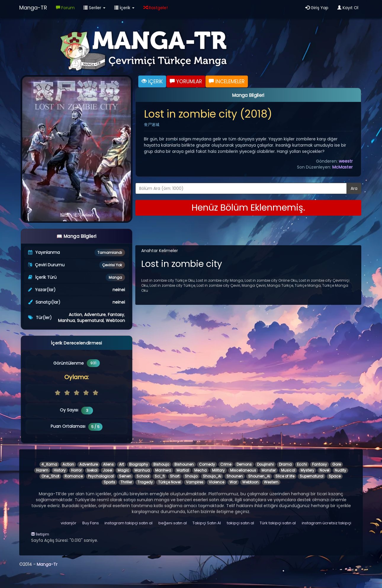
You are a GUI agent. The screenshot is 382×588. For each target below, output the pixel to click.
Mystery (307, 470)
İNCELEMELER (227, 81)
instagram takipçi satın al (129, 523)
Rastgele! (155, 8)
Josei (107, 470)
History (60, 470)
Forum (65, 8)
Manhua (66, 321)
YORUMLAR (186, 81)
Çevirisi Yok (112, 265)
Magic (123, 470)
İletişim (40, 534)
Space (335, 476)
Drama (285, 464)
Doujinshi (265, 464)
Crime (226, 464)
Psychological (101, 476)
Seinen (125, 476)
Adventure (95, 315)
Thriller (126, 482)
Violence (216, 482)
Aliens (108, 464)
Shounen (235, 476)
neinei (119, 290)
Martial (183, 470)
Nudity (340, 470)
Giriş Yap (317, 8)
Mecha (200, 470)
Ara (354, 188)
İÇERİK (152, 81)
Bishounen (184, 464)
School (143, 476)
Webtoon (115, 321)
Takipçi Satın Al (207, 523)
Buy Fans (91, 523)
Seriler (94, 8)
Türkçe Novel (169, 482)
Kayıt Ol (348, 8)
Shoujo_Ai (212, 476)
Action (75, 315)
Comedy (207, 464)
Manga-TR (33, 8)
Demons (244, 464)
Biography (139, 464)
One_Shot (50, 476)
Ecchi (302, 464)
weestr (346, 161)
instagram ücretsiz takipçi (326, 523)
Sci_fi (160, 476)
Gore (337, 464)
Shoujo (191, 476)
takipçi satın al (240, 523)
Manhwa (163, 470)
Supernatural (90, 321)
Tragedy (145, 482)
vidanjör (69, 523)
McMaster (342, 167)
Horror (76, 470)
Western (271, 482)
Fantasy (116, 315)
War (233, 482)
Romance (74, 476)
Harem (42, 470)
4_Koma (49, 464)
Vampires (195, 482)
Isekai (92, 470)
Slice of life (285, 476)
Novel (324, 470)
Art (121, 464)
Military (218, 470)
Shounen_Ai (259, 476)
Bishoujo (161, 464)
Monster (269, 470)
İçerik (124, 8)
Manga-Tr (47, 564)
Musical (288, 470)
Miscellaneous (243, 470)
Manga (115, 277)
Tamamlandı (110, 253)
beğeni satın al (173, 523)
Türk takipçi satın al (278, 523)
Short (175, 476)
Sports (109, 482)
